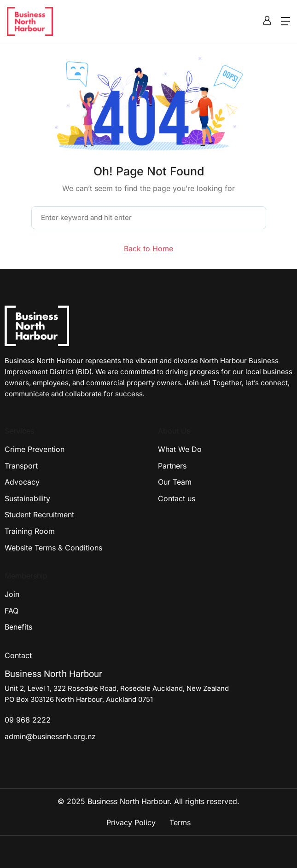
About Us (174, 431)
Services (19, 431)
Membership (26, 576)
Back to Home (148, 249)
